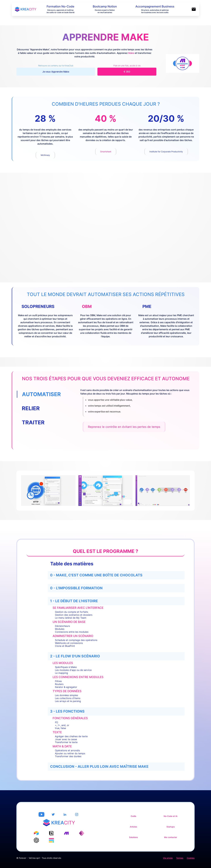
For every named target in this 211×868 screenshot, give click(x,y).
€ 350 (127, 72)
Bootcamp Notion (105, 6)
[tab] (45, 394)
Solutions (133, 835)
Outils (133, 814)
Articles (133, 825)
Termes (180, 854)
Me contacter (171, 835)
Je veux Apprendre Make (56, 72)
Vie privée (168, 854)
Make (131, 53)
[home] (29, 9)
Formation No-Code (60, 6)
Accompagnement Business (155, 6)
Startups (171, 825)
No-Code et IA (171, 814)
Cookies (191, 854)
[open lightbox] (48, 491)
